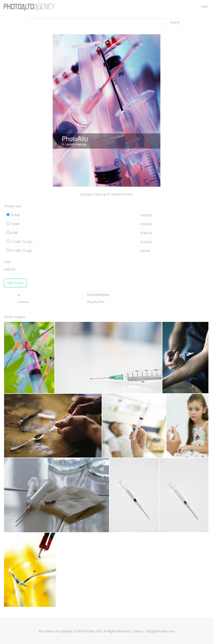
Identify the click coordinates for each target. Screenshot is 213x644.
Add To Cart (15, 283)
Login (204, 6)
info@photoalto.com (160, 631)
